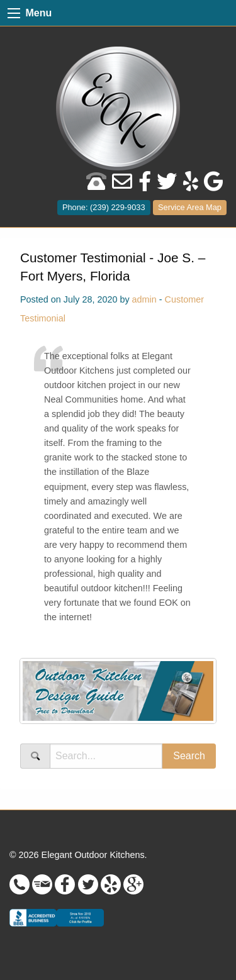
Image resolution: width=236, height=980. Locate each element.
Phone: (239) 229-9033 (104, 207)
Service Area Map (190, 207)
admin (144, 299)
